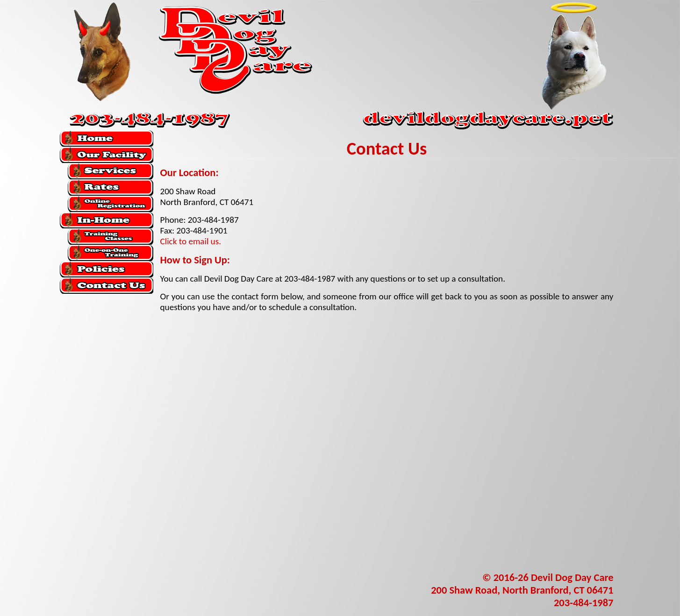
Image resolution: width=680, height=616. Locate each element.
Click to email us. (191, 241)
